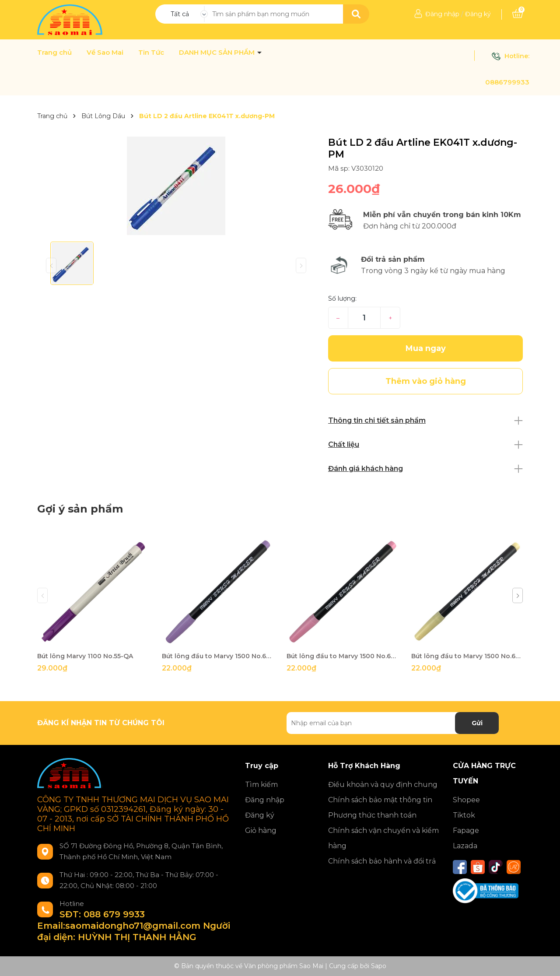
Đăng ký (478, 14)
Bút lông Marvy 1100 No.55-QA (85, 656)
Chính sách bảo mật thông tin (380, 800)
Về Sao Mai (105, 53)
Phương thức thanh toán (372, 815)
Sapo (379, 966)
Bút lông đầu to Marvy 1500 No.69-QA (467, 656)
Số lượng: (342, 298)
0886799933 (507, 82)
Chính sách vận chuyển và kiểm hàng (383, 838)
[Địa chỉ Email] (393, 723)
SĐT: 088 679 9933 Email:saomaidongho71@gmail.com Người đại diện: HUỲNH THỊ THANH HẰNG (134, 926)
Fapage (466, 830)
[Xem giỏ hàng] (518, 14)
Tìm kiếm (261, 785)
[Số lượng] (364, 318)
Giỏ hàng (261, 830)
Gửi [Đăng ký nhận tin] (477, 723)
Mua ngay (426, 348)
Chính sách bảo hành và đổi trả (382, 861)
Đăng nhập (442, 14)
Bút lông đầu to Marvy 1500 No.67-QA (342, 656)
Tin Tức (151, 53)
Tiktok (464, 815)
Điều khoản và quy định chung (383, 785)
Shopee (466, 800)
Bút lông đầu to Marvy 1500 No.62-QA (218, 656)
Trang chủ (54, 53)
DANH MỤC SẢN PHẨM (218, 53)
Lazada (465, 846)
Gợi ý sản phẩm (80, 509)
